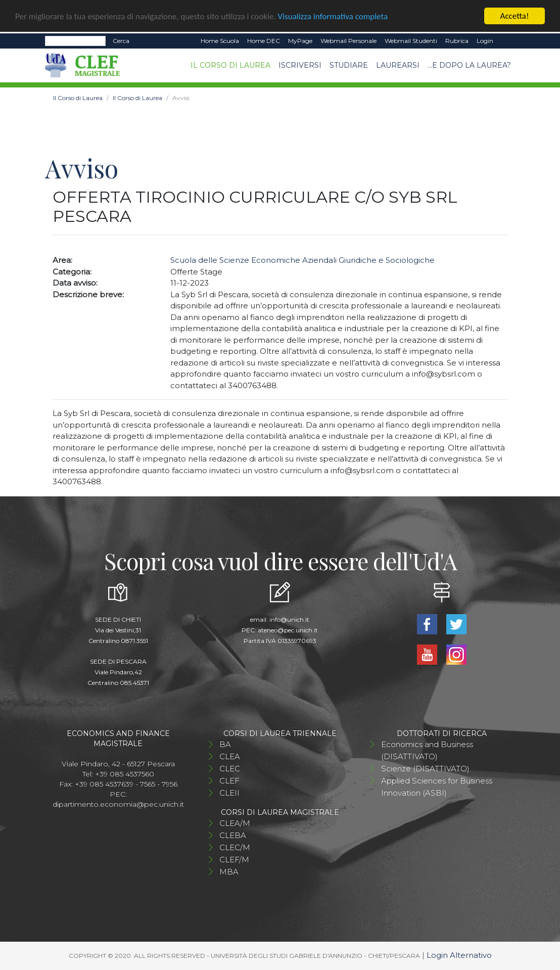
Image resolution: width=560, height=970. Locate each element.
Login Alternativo (459, 955)
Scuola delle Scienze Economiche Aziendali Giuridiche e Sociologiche (302, 260)
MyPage (300, 41)
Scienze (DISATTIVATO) (425, 769)
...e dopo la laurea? (469, 65)
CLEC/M (235, 847)
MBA (229, 872)
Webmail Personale (348, 41)
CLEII (229, 793)
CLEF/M (234, 860)
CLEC (230, 769)
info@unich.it (289, 619)
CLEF (229, 781)
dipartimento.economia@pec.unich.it (118, 804)
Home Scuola (220, 41)
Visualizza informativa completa (333, 16)
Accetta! (515, 16)
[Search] (75, 41)
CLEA (230, 756)
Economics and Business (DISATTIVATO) (427, 750)
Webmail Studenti (411, 41)
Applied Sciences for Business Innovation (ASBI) (437, 787)
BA (225, 744)
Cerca (121, 41)
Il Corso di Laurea (230, 65)
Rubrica (457, 41)
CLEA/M (235, 823)
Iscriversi (300, 65)
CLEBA (233, 835)
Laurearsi (398, 65)
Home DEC (264, 41)
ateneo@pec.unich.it (288, 630)
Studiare (349, 65)
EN (506, 41)
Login (485, 41)
